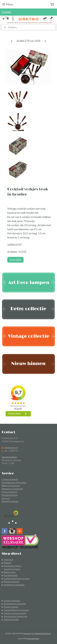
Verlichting (8, 560)
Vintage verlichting (12, 601)
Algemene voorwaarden (12, 489)
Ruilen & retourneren (11, 486)
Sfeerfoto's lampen (10, 501)
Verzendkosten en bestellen (14, 483)
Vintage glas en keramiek (15, 604)
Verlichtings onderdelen (14, 585)
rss (32, 633)
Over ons (6, 498)
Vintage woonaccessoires (15, 613)
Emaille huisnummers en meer (17, 579)
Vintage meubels (11, 607)
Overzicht (15, 260)
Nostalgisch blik (11, 575)
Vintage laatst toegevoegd (15, 616)
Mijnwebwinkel (33, 638)
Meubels (7, 563)
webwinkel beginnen (43, 633)
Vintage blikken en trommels (16, 610)
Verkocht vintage (11, 619)
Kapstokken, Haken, (12, 566)
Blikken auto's (10, 572)
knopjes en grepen (12, 569)
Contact (6, 12)
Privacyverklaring (9, 492)
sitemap (27, 633)
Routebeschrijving (10, 495)
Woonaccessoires (11, 582)
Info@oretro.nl (11, 448)
